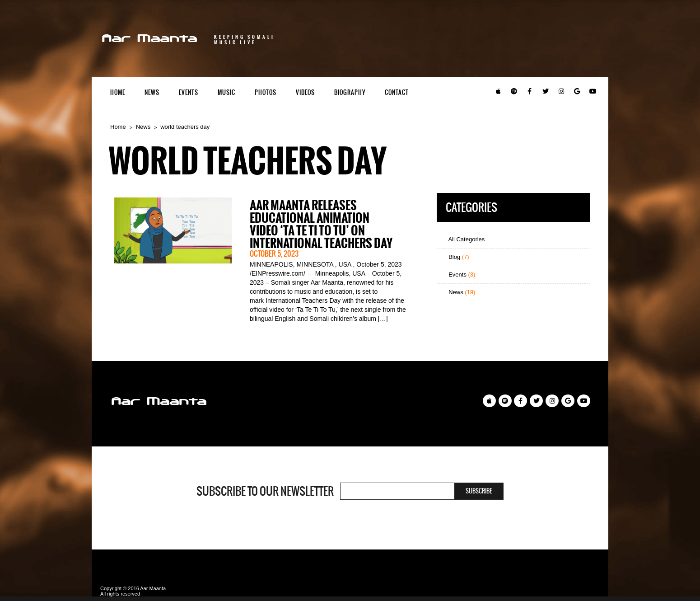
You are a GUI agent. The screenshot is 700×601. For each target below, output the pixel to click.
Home (118, 92)
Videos (305, 92)
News (152, 92)
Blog (455, 257)
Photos (266, 92)
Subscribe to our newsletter (265, 491)
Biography (350, 92)
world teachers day (185, 127)
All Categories (463, 239)
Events (189, 92)
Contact (397, 92)
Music (226, 92)
